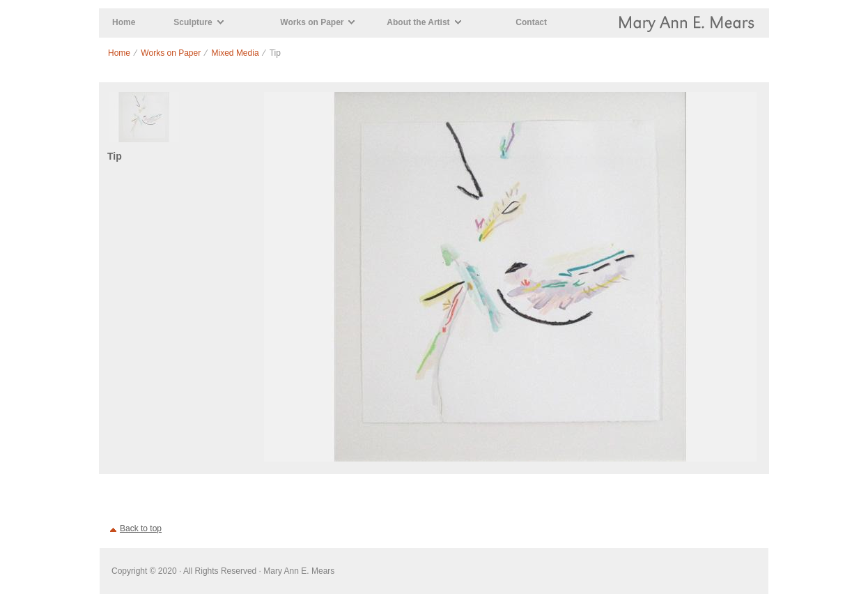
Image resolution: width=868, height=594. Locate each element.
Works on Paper (312, 22)
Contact (531, 22)
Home (124, 22)
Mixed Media (235, 53)
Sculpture (193, 22)
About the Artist (418, 22)
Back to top (141, 528)
